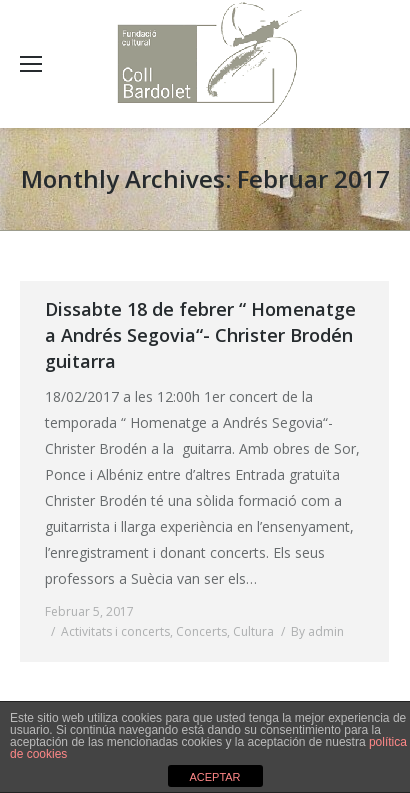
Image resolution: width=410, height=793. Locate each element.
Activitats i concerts (115, 631)
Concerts (201, 631)
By (317, 631)
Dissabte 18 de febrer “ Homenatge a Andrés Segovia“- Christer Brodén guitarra (200, 335)
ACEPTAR (214, 777)
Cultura (253, 631)
